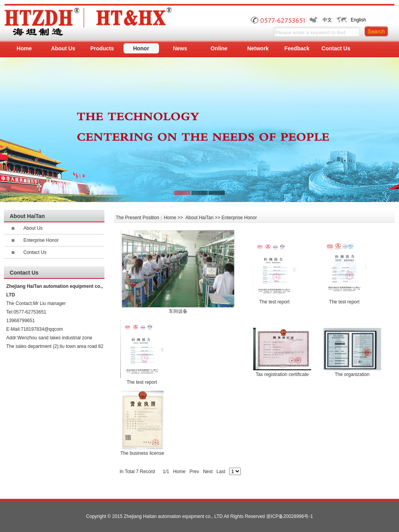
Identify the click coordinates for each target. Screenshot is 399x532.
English (358, 20)
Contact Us (35, 252)
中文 (327, 20)
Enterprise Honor (41, 240)
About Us (33, 228)
